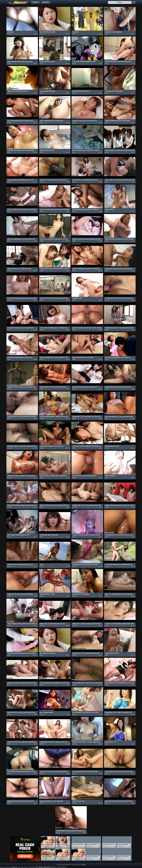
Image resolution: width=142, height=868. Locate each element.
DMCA (84, 865)
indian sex (15, 867)
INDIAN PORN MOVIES (45, 867)
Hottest (46, 2)
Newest (35, 2)
